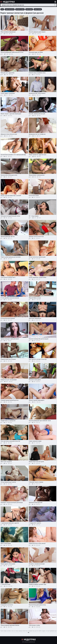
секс (2, 9)
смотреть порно (20, 9)
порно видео (29, 9)
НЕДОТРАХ (8, 2)
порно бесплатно (10, 9)
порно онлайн (38, 9)
